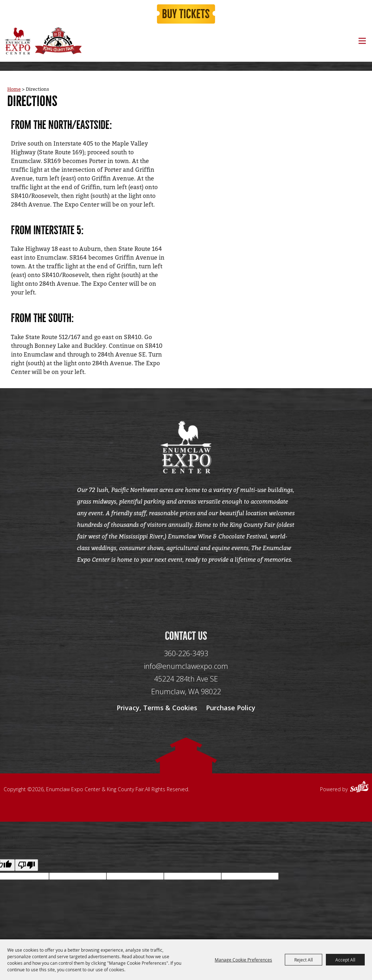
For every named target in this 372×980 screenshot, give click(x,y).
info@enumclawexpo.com (186, 672)
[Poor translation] (27, 871)
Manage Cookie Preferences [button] (243, 960)
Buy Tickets (186, 15)
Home (14, 91)
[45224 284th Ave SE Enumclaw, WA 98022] (186, 691)
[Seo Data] (186, 593)
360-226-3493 (186, 659)
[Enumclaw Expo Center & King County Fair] (17, 43)
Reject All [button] (304, 960)
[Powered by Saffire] (359, 793)
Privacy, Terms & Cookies (157, 713)
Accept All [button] (345, 960)
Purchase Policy (231, 713)
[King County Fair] (58, 43)
